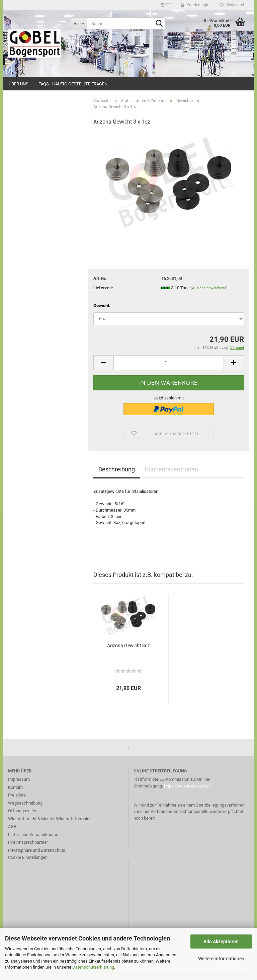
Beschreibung (117, 479)
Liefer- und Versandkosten (33, 844)
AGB (12, 836)
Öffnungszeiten (23, 820)
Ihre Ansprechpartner (28, 852)
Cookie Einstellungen (28, 867)
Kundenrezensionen (172, 479)
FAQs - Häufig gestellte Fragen (73, 84)
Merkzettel (232, 5)
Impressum (19, 789)
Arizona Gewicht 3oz (128, 655)
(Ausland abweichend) (209, 297)
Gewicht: (102, 315)
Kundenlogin (195, 5)
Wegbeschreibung (25, 812)
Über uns (19, 84)
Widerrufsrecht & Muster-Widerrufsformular (49, 828)
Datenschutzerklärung (93, 967)
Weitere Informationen (221, 959)
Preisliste (17, 805)
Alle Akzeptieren (221, 941)
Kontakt (15, 797)
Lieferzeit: (103, 297)
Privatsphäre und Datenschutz (36, 860)
